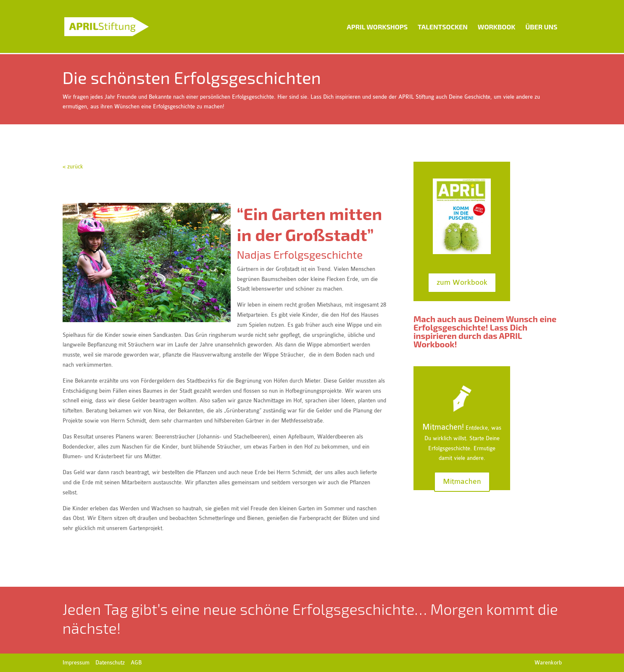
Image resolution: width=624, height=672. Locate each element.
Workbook (496, 27)
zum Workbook (462, 282)
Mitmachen (462, 482)
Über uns (541, 27)
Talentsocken (443, 27)
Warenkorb (548, 663)
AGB (136, 663)
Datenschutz (110, 663)
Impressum (76, 663)
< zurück (73, 167)
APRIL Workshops (377, 27)
